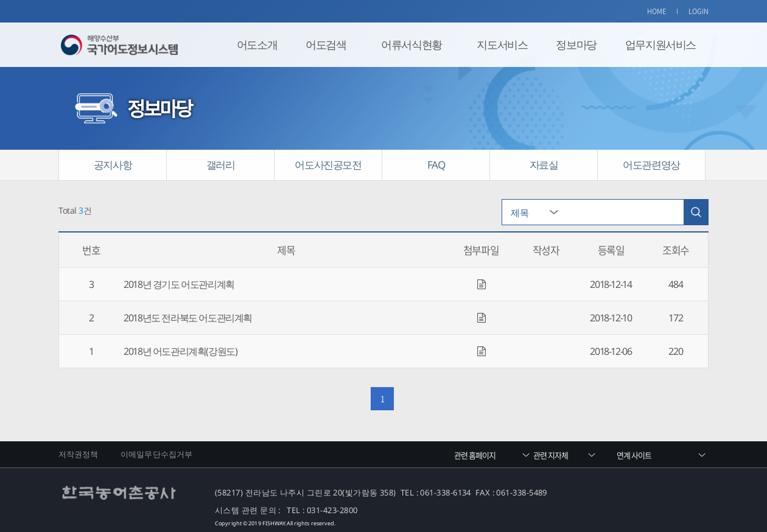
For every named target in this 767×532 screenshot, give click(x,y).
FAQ (436, 165)
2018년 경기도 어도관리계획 (179, 284)
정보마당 (576, 44)
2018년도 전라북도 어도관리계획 (188, 318)
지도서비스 (502, 44)
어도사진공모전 (328, 165)
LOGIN (699, 11)
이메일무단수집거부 (156, 454)
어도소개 (257, 44)
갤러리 (221, 165)
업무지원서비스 (660, 44)
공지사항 (113, 165)
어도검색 (326, 44)
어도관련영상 (651, 165)
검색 (696, 212)
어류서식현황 (412, 44)
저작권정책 (79, 454)
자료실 (544, 165)
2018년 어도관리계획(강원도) (180, 351)
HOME (657, 11)
